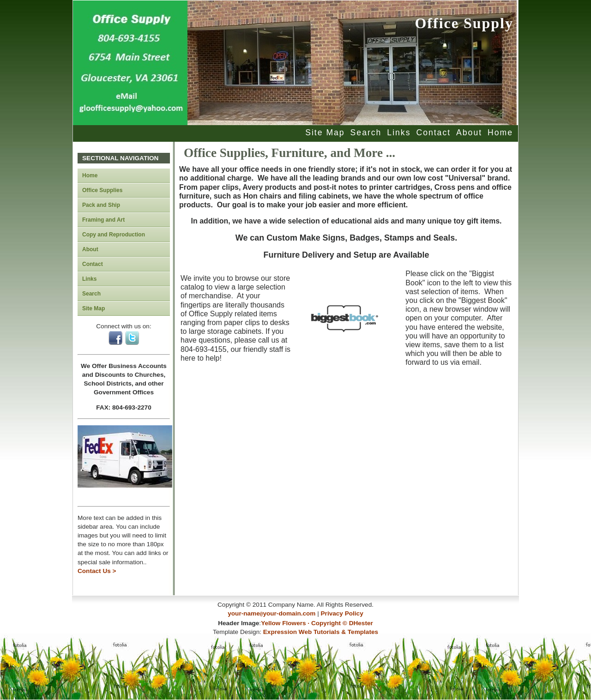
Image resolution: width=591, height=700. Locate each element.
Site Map (325, 133)
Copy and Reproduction (114, 235)
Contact (433, 133)
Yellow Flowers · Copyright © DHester (317, 622)
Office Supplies (102, 190)
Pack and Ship (101, 205)
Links (399, 133)
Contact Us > (97, 571)
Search (366, 133)
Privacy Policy (342, 613)
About (469, 133)
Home (500, 133)
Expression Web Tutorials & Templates (321, 631)
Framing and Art (103, 220)
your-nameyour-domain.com (271, 613)
